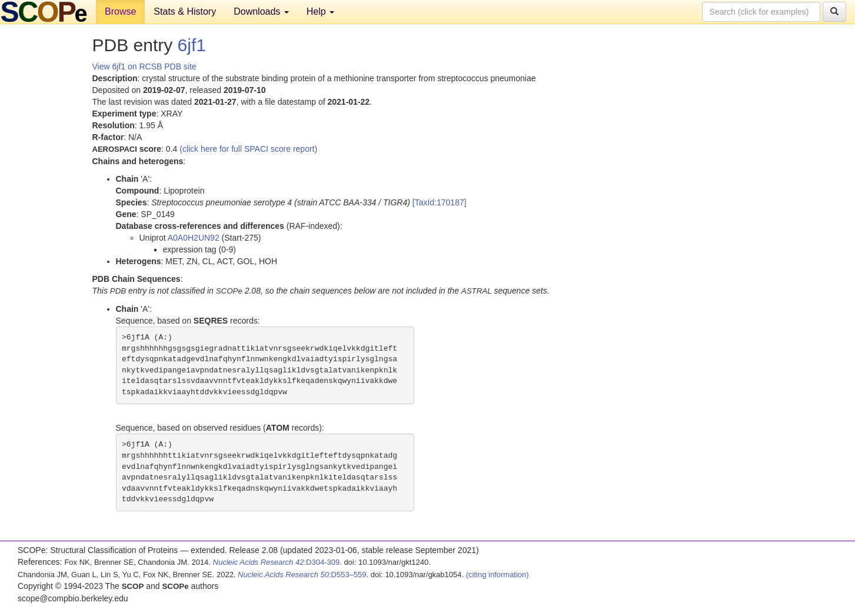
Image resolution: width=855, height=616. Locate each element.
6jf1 (192, 45)
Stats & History (185, 11)
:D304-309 (277, 562)
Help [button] (320, 11)
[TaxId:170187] (440, 202)
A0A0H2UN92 (194, 238)
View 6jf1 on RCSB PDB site (144, 66)
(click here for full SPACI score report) (248, 149)
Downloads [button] (261, 11)
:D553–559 (302, 575)
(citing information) (498, 575)
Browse (120, 11)
